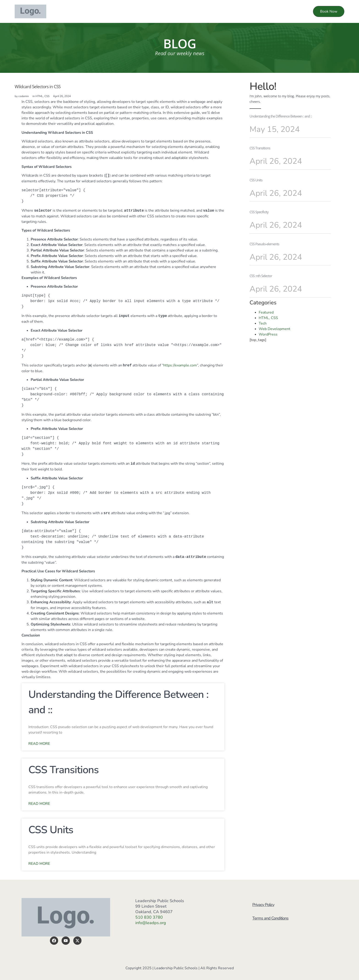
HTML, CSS (42, 96)
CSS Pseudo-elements (264, 244)
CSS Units (51, 830)
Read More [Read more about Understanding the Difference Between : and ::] (39, 744)
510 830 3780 (149, 917)
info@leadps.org (151, 923)
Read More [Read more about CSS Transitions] (39, 804)
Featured (266, 312)
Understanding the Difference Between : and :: (281, 116)
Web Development (275, 329)
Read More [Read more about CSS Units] (39, 864)
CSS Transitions (64, 770)
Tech (263, 323)
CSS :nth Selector (261, 276)
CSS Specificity (259, 212)
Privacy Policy (264, 906)
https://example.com (180, 366)
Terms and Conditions (272, 922)
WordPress (268, 334)
